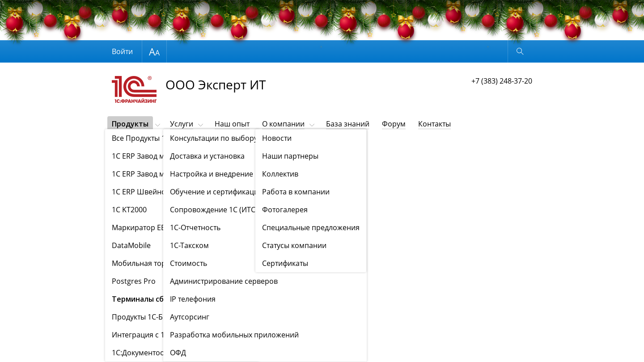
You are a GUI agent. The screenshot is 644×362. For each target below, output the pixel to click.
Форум (394, 124)
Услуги (182, 124)
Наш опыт (232, 124)
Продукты (130, 124)
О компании (283, 124)
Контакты (434, 124)
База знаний (348, 124)
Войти (122, 51)
